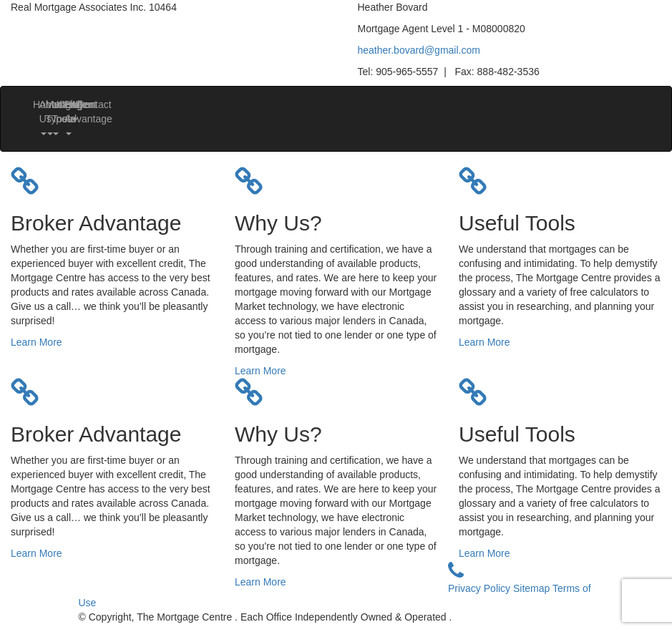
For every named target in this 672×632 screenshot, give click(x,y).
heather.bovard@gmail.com (419, 50)
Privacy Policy (481, 588)
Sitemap (533, 588)
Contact (82, 104)
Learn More (36, 342)
